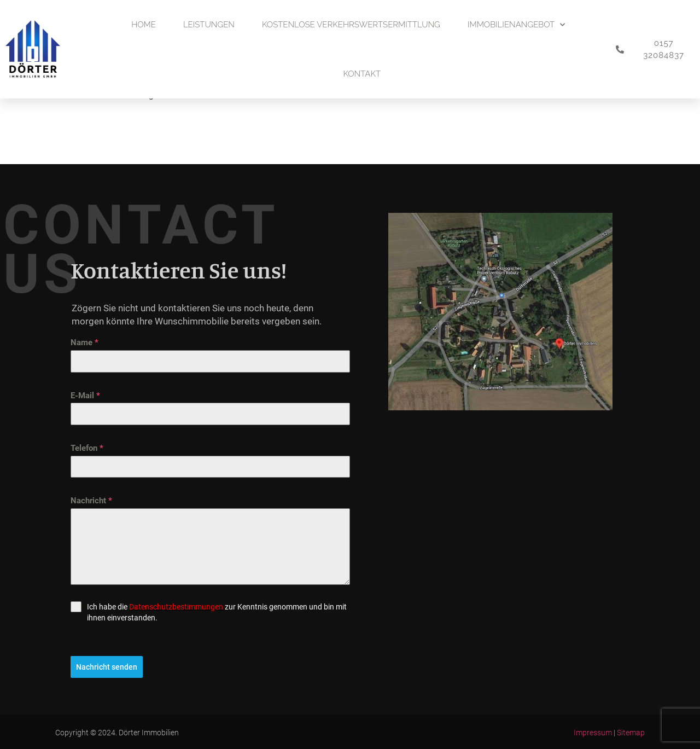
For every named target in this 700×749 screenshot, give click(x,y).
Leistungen (209, 25)
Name (84, 342)
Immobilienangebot (516, 25)
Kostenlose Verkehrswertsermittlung (351, 25)
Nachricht (91, 501)
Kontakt (362, 74)
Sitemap (631, 732)
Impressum (593, 732)
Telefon (87, 448)
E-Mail (85, 396)
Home (144, 25)
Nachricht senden (107, 667)
